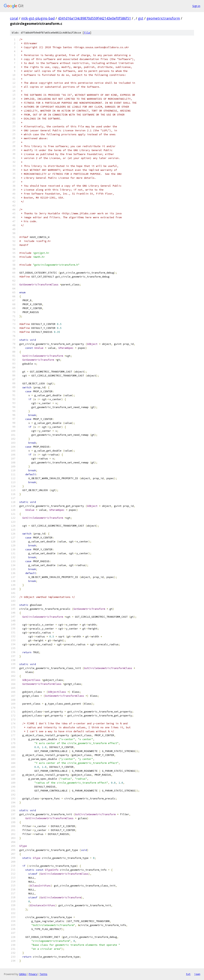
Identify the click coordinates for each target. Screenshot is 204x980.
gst (141, 18)
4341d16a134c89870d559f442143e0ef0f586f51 (94, 18)
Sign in (196, 6)
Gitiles (23, 974)
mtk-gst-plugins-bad (38, 18)
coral (14, 18)
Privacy (33, 974)
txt (188, 974)
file (87, 33)
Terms (43, 974)
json (197, 974)
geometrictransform (163, 18)
